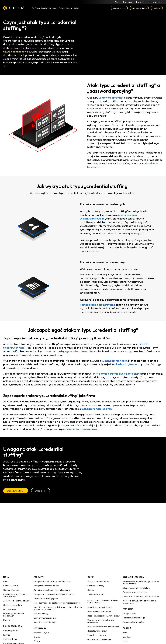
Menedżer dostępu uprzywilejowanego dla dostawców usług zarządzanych (58, 608)
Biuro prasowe (10, 609)
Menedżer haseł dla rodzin (45, 622)
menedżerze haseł (116, 361)
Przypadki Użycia (41, 633)
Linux (125, 641)
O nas (6, 581)
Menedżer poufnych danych (100, 607)
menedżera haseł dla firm (97, 409)
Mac (125, 633)
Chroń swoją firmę (16, 491)
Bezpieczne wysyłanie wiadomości (103, 626)
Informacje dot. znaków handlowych (14, 615)
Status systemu (10, 639)
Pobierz (62, 8)
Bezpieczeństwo (11, 586)
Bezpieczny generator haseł (136, 592)
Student (91, 590)
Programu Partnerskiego (134, 618)
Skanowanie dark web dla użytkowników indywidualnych (141, 582)
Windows (127, 637)
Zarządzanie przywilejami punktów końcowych (54, 594)
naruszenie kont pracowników (80, 429)
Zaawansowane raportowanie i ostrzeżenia (101, 621)
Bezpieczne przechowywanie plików (103, 616)
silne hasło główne (126, 364)
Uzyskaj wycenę (119, 8)
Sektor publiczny (41, 614)
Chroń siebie (41, 491)
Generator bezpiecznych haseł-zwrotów (141, 596)
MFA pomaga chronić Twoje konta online (117, 374)
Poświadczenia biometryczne (98, 305)
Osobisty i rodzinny (96, 586)
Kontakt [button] (76, 8)
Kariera (7, 620)
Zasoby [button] (69, 8)
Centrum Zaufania (11, 590)
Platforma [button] (36, 8)
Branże (37, 637)
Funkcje (37, 641)
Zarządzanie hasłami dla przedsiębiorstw (52, 581)
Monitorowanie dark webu (99, 611)
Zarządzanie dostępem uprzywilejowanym (52, 590)
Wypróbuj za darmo (139, 8)
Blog (117, 2)
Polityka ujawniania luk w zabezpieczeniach (14, 595)
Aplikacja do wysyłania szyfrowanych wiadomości (140, 602)
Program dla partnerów (133, 622)
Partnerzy (128, 2)
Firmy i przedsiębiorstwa (98, 581)
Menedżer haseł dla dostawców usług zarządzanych (57, 603)
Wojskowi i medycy (96, 594)
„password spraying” (111, 98)
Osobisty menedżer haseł (45, 618)
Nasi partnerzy (129, 613)
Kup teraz (157, 8)
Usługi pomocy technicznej (99, 639)
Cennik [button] (55, 8)
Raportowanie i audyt (97, 631)
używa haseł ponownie (17, 52)
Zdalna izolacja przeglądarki (46, 598)
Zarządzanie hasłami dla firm (46, 586)
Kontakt (7, 635)
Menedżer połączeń (97, 635)
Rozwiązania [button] (46, 8)
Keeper (14, 8)
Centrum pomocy (11, 631)
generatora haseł (77, 351)
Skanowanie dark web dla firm (136, 588)
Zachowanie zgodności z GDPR (17, 601)
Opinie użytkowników (13, 605)
